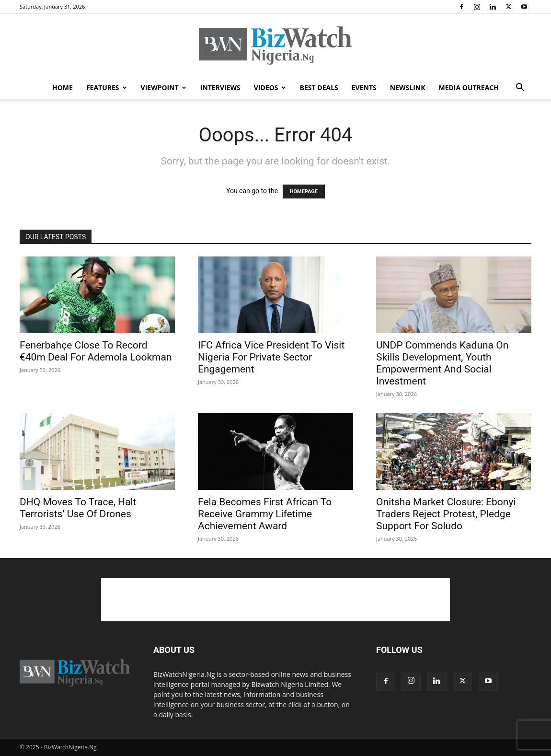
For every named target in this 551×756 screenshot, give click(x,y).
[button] (520, 88)
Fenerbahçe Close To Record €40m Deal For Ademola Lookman (96, 351)
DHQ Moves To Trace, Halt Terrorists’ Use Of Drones (78, 508)
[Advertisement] (275, 600)
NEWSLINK (408, 87)
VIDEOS (270, 87)
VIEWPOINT (164, 87)
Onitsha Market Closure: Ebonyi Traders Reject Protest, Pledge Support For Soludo (446, 514)
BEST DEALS (319, 87)
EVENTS (364, 87)
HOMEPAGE (304, 192)
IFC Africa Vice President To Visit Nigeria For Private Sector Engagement (271, 357)
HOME (63, 87)
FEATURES (107, 87)
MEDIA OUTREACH (469, 87)
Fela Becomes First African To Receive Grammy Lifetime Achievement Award (265, 514)
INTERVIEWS (220, 87)
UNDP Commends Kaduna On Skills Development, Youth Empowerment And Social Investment (442, 363)
